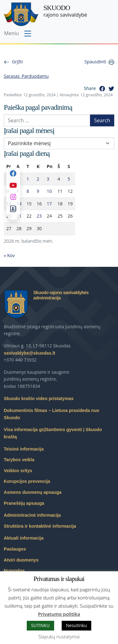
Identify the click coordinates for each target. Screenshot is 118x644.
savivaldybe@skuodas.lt (30, 353)
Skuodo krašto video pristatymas (39, 399)
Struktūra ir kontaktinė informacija (40, 526)
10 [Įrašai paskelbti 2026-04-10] (49, 191)
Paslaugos (15, 549)
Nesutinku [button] (77, 625)
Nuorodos (14, 571)
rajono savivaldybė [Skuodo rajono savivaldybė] (65, 11)
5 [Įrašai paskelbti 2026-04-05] (69, 179)
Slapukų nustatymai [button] (59, 636)
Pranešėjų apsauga (24, 503)
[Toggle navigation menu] (18, 34)
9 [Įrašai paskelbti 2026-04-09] (38, 191)
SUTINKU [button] (40, 625)
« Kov (9, 255)
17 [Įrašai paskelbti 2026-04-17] (49, 204)
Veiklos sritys (18, 471)
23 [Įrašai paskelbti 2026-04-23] (39, 216)
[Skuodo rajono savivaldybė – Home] (21, 14)
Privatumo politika (59, 614)
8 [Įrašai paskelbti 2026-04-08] (28, 191)
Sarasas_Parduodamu (26, 76)
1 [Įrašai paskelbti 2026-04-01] (28, 179)
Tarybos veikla (19, 460)
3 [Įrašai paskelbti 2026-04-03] (48, 179)
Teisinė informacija (24, 449)
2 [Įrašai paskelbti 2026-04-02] (38, 179)
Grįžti (17, 62)
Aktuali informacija (24, 538)
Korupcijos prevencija (27, 481)
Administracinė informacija (32, 515)
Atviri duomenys (21, 560)
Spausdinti (95, 62)
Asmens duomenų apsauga (33, 492)
